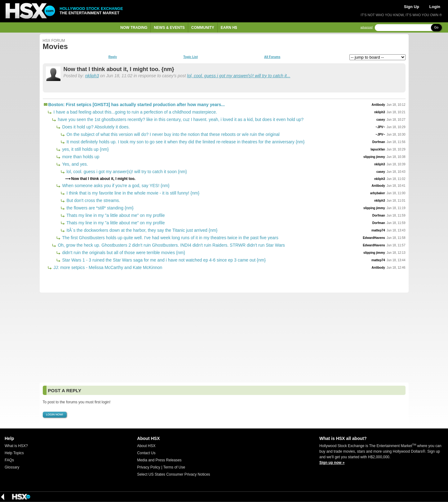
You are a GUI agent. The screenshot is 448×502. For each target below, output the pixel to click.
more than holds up (80, 157)
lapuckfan (378, 149)
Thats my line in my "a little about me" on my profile (115, 215)
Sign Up (412, 7)
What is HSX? (16, 446)
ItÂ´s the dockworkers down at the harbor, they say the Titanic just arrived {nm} (142, 230)
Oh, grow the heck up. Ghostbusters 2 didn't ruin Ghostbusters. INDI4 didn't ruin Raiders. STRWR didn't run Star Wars (171, 245)
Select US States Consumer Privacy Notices (173, 474)
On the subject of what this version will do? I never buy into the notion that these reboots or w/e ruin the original (173, 134)
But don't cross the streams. (93, 200)
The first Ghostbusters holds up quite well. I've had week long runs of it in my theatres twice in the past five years (170, 238)
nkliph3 (92, 76)
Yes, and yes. (75, 164)
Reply (113, 57)
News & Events (169, 28)
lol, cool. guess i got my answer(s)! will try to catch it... (239, 76)
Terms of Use (174, 467)
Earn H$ (229, 28)
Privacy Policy (149, 467)
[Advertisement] (224, 338)
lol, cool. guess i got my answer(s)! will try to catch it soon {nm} (126, 172)
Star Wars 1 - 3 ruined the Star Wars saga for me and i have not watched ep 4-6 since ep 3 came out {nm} (163, 260)
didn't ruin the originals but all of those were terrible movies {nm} (123, 253)
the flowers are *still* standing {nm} (100, 208)
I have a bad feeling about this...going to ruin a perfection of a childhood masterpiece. (135, 112)
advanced (367, 27)
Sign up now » (332, 463)
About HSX (146, 446)
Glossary (12, 467)
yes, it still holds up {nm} (85, 149)
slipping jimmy (374, 157)
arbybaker (378, 193)
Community (203, 28)
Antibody (378, 105)
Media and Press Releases (159, 460)
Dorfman (379, 142)
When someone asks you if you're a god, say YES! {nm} (115, 186)
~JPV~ (380, 127)
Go (436, 27)
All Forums (272, 57)
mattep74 (378, 230)
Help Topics (14, 453)
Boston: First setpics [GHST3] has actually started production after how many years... (137, 105)
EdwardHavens (374, 238)
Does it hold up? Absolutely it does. (95, 127)
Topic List (190, 57)
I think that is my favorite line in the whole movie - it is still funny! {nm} (133, 193)
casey (381, 120)
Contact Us (146, 453)
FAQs (9, 460)
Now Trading (134, 28)
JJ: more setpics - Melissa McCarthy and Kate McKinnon (107, 267)
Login (435, 7)
